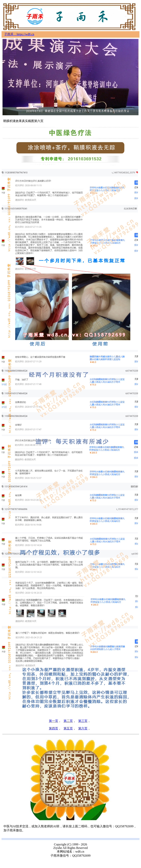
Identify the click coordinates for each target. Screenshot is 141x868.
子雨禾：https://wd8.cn (19, 34)
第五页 (68, 728)
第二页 (68, 721)
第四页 (54, 728)
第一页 (54, 721)
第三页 (83, 721)
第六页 (83, 728)
